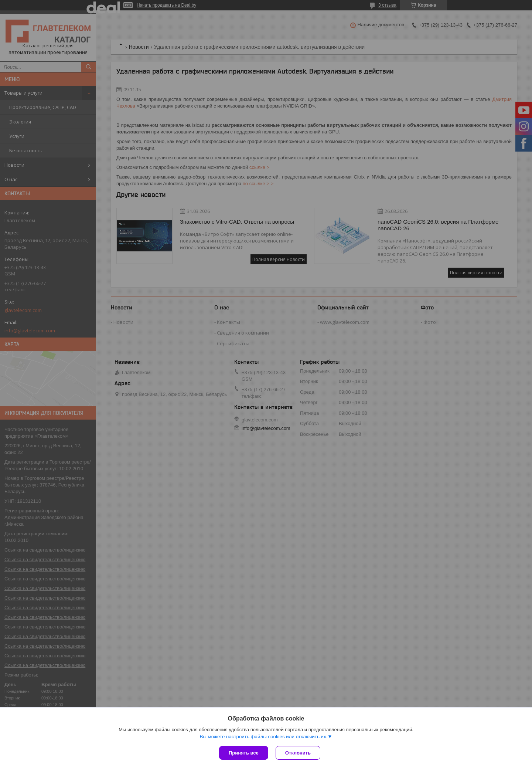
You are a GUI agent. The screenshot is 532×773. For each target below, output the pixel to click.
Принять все (244, 753)
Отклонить (298, 753)
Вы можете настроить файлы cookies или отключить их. (263, 737)
